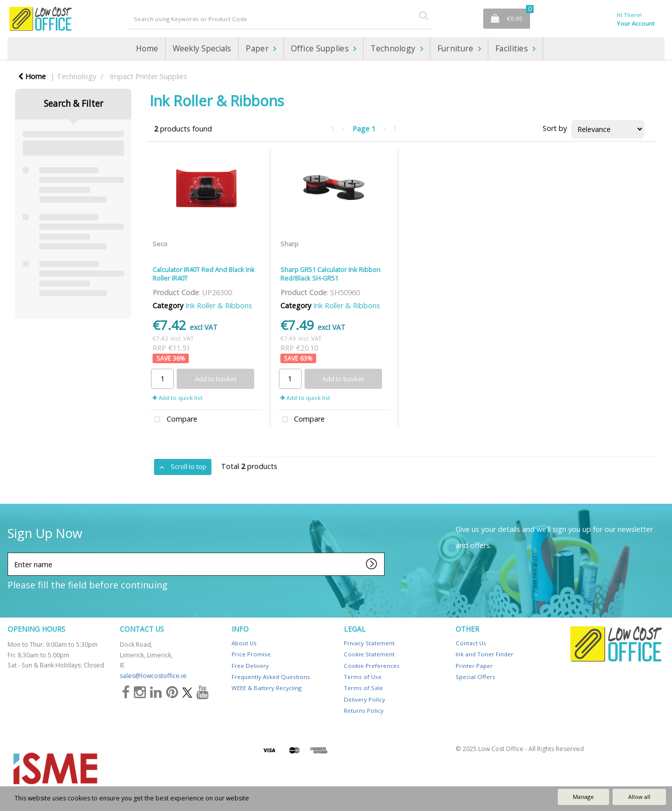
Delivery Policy (364, 699)
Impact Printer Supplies (148, 76)
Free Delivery (250, 666)
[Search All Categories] (280, 19)
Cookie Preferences (372, 666)
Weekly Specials (202, 48)
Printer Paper (474, 666)
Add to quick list (177, 398)
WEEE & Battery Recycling (267, 688)
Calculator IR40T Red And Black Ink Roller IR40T (204, 274)
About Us (244, 643)
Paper (258, 48)
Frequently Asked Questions (271, 677)
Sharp (289, 244)
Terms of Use (363, 677)
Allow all (639, 797)
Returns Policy (364, 711)
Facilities (513, 48)
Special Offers (475, 677)
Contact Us (471, 643)
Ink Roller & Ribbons (219, 306)
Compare (174, 420)
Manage (583, 797)
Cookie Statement (369, 654)
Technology (394, 48)
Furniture (457, 48)
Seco (160, 244)
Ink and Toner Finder (484, 654)
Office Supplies (321, 48)
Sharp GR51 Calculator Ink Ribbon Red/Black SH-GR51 (330, 274)
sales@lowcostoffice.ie (153, 676)
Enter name (10, 552)
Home (147, 48)
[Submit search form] (423, 15)
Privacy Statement (369, 643)
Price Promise (251, 654)
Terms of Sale (363, 688)
